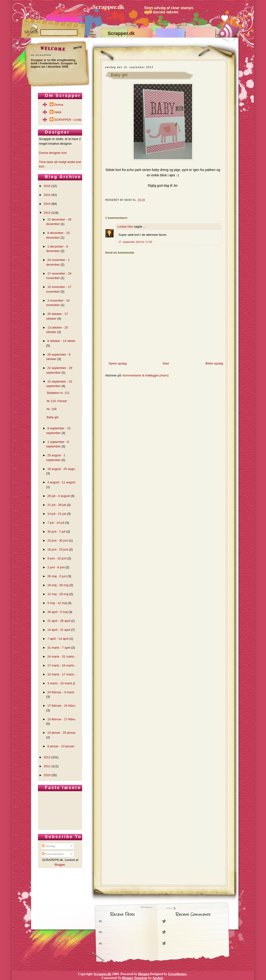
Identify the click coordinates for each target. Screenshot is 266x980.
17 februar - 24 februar (63, 706)
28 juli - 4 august (58, 496)
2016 (47, 186)
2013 (47, 213)
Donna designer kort (53, 153)
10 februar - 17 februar (63, 719)
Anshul (158, 978)
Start (166, 363)
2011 (47, 766)
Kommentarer (53, 854)
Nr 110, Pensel (57, 401)
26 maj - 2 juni (57, 576)
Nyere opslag (118, 363)
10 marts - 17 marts (61, 674)
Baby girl (119, 75)
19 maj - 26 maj (58, 585)
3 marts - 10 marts (60, 683)
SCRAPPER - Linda (68, 120)
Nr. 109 (52, 409)
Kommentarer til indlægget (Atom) (146, 375)
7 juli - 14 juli (56, 523)
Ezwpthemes (178, 974)
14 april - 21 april (59, 630)
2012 (47, 757)
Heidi (58, 112)
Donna (59, 105)
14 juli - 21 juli (57, 514)
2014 (47, 204)
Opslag (48, 846)
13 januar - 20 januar (61, 733)
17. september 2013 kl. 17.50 (135, 242)
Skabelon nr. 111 (58, 393)
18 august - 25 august (62, 469)
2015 (47, 195)
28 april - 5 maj (57, 612)
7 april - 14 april (58, 639)
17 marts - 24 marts (61, 665)
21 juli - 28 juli (57, 505)
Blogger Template (135, 978)
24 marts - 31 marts (61, 657)
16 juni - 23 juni (58, 549)
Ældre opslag (214, 363)
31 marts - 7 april (59, 648)
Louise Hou (125, 227)
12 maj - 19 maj (58, 594)
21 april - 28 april (59, 621)
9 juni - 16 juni (57, 558)
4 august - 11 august (61, 482)
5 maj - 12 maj (57, 603)
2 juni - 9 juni (56, 567)
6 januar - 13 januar (61, 746)
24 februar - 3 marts (61, 692)
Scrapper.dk (109, 7)
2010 (47, 775)
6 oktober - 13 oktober (62, 341)
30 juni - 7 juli (56, 532)
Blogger (60, 865)
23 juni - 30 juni (58, 540)
